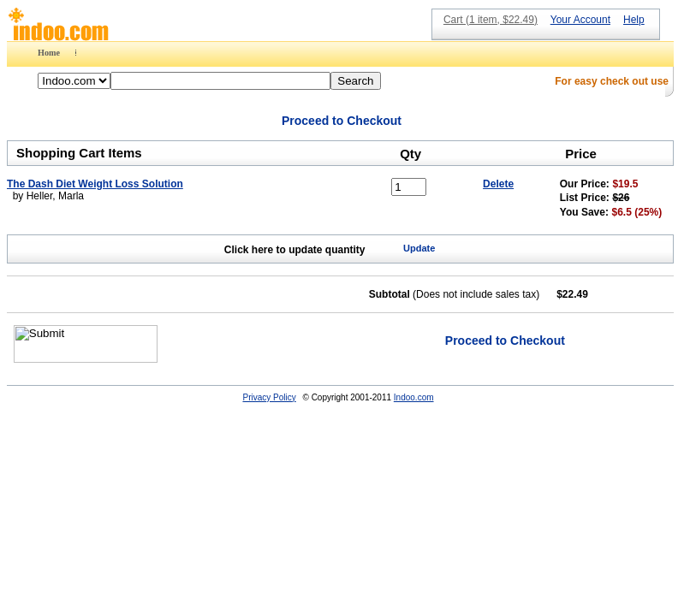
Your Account (580, 20)
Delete (498, 184)
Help (634, 20)
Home (49, 53)
